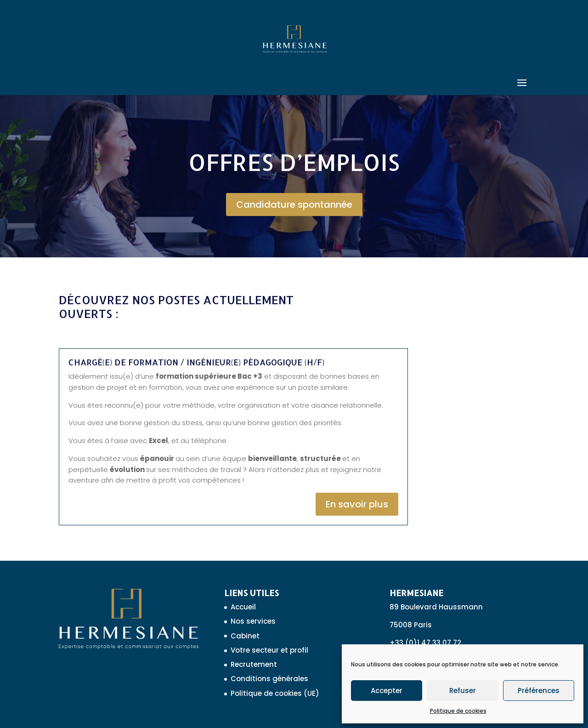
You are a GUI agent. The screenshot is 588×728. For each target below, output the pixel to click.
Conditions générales (269, 679)
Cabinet (245, 636)
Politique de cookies (458, 711)
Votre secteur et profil (269, 650)
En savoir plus (357, 504)
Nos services (253, 621)
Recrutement (254, 664)
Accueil (243, 607)
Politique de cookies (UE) (275, 693)
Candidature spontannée (294, 205)
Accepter (387, 691)
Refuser (463, 691)
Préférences (539, 691)
